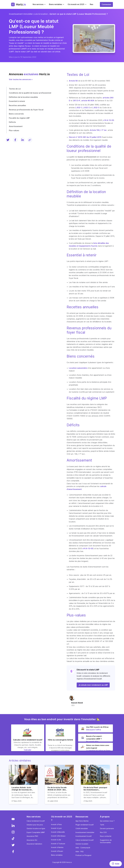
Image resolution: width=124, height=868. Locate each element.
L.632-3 (96, 108)
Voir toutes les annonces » (21, 79)
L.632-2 (86, 108)
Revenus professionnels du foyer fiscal (26, 110)
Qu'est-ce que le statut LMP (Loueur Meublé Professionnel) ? (79, 14)
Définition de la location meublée (23, 97)
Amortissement (16, 126)
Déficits (12, 122)
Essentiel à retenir (17, 101)
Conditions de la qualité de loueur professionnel (30, 93)
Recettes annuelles (17, 105)
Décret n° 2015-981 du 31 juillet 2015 (85, 137)
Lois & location (41, 14)
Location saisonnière (78, 368)
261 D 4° (77, 101)
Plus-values (14, 130)
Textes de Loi (15, 89)
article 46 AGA (88, 101)
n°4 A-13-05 (109, 120)
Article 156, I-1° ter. (98, 130)
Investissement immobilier (21, 14)
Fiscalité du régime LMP (19, 118)
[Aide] (116, 864)
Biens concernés (16, 114)
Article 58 (73, 81)
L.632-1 (79, 108)
